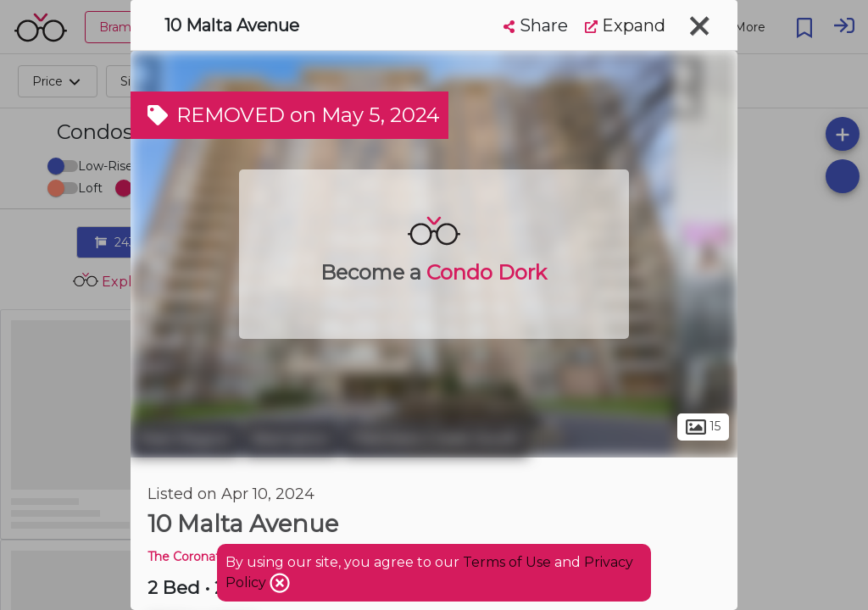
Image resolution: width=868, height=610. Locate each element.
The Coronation (193, 557)
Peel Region (185, 439)
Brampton (291, 439)
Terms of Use (507, 562)
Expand (625, 25)
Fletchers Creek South (435, 439)
